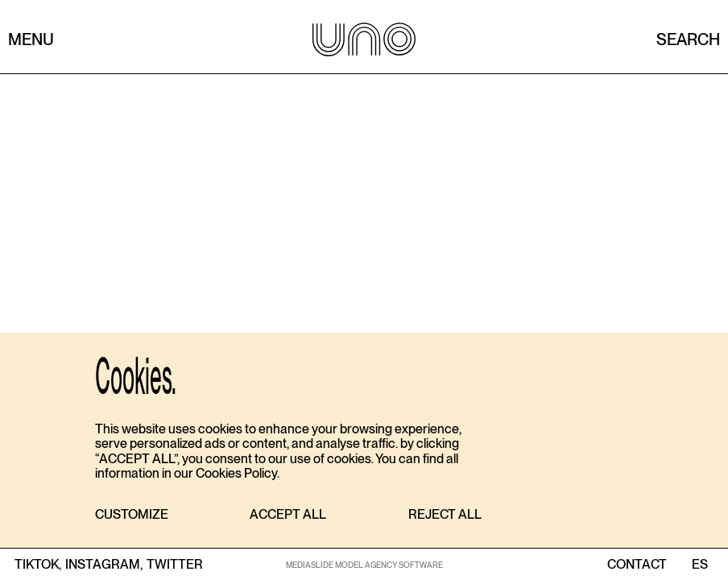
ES (699, 565)
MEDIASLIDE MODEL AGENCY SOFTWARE (364, 565)
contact (637, 565)
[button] (132, 515)
